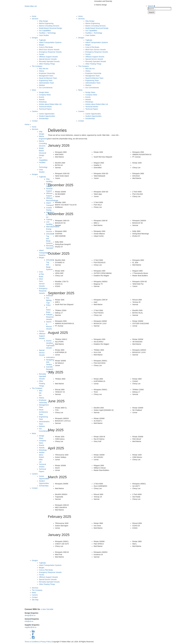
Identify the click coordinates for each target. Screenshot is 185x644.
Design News (44, 92)
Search (151, 6)
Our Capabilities (45, 31)
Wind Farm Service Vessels (49, 50)
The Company (37, 66)
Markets (42, 85)
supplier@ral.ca (31, 627)
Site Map (35, 600)
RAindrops (43, 102)
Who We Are (44, 69)
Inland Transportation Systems (50, 42)
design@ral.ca (30, 615)
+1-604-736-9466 (47, 609)
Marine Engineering (46, 23)
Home (34, 16)
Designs (35, 38)
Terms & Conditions (32, 642)
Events (42, 97)
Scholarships (44, 118)
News (34, 90)
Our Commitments (46, 88)
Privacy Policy (46, 642)
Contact (35, 121)
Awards (42, 99)
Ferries (42, 54)
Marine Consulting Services (49, 26)
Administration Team (47, 83)
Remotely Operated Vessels (49, 61)
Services (35, 19)
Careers (35, 111)
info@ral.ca (29, 621)
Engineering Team (46, 80)
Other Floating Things (47, 64)
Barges (42, 45)
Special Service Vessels (48, 59)
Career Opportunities (47, 114)
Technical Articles (45, 107)
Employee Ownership (47, 73)
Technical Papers (45, 109)
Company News (45, 95)
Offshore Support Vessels (48, 57)
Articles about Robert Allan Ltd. (50, 104)
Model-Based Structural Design (51, 28)
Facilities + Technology (47, 33)
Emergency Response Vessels (50, 52)
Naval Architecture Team (48, 78)
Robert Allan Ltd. (31, 6)
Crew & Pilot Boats (46, 47)
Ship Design (44, 21)
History (42, 71)
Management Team (46, 76)
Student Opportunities (47, 116)
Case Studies (44, 35)
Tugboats (42, 40)
